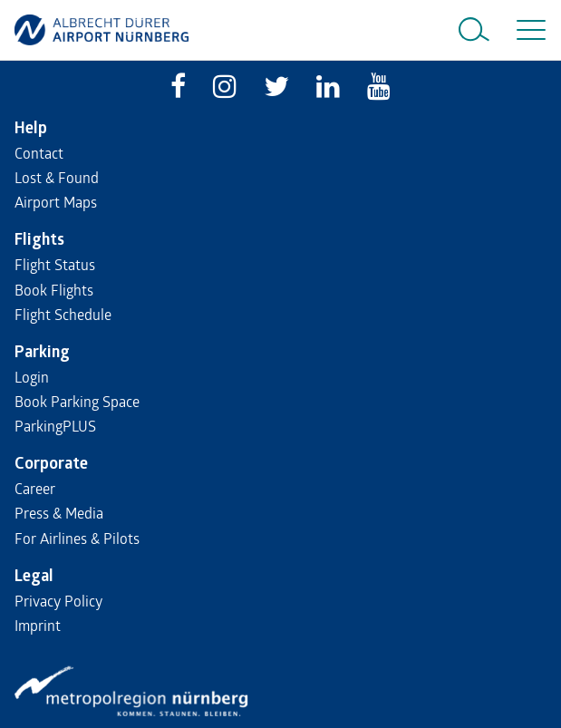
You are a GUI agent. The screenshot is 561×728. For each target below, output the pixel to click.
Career (35, 488)
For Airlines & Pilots (77, 538)
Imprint (38, 625)
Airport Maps (56, 202)
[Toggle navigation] (527, 30)
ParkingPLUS (55, 426)
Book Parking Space (77, 401)
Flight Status (55, 264)
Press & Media (59, 513)
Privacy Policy (58, 601)
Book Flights (54, 290)
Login (32, 377)
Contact (39, 153)
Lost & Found (57, 177)
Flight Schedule (63, 314)
